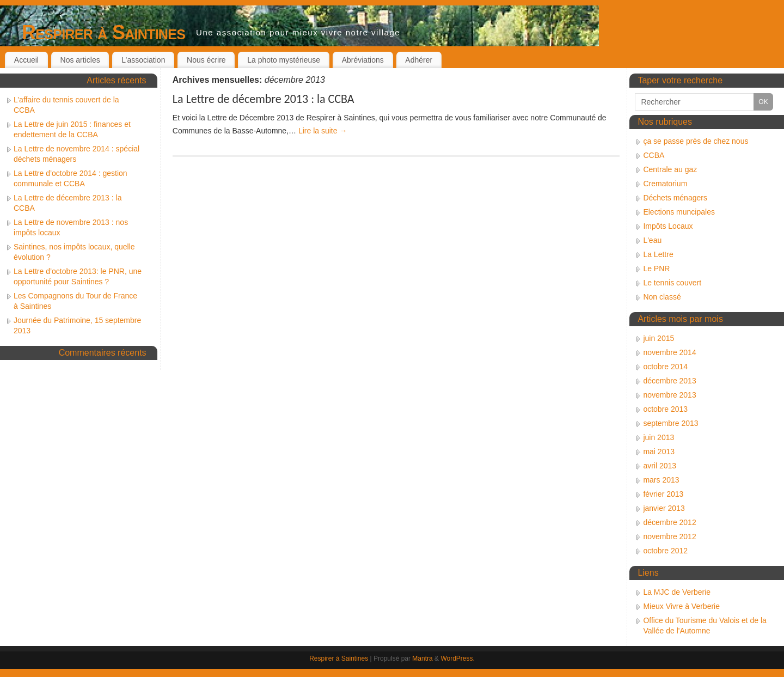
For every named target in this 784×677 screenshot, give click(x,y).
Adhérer (419, 60)
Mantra (422, 658)
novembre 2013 (669, 395)
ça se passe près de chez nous (696, 141)
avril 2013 (660, 466)
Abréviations (363, 60)
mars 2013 (661, 480)
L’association (143, 60)
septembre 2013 (670, 423)
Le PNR (656, 269)
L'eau (652, 240)
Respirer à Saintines (103, 32)
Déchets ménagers (675, 198)
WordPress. (457, 658)
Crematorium (665, 184)
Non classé (662, 297)
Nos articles (80, 60)
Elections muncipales (679, 212)
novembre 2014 (669, 352)
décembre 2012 (669, 522)
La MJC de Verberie (677, 592)
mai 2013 (659, 452)
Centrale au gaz (670, 169)
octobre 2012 (665, 551)
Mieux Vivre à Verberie (681, 606)
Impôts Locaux (668, 226)
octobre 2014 (665, 367)
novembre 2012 (669, 536)
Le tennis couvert (672, 283)
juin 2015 (659, 338)
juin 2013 (659, 437)
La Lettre (658, 254)
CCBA (654, 155)
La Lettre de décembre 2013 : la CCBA (264, 99)
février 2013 (663, 494)
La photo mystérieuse (284, 60)
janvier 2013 (664, 508)
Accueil (26, 60)
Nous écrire (206, 60)
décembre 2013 (669, 381)
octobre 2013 (665, 409)
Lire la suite (323, 131)
